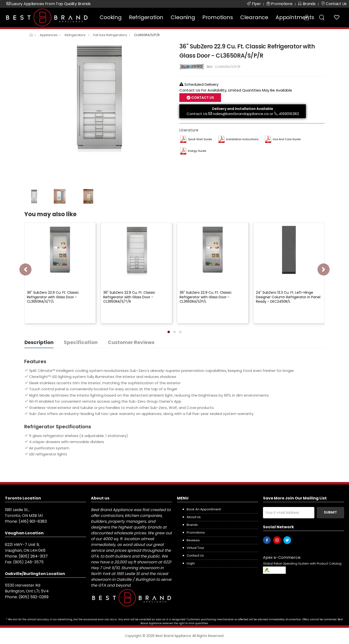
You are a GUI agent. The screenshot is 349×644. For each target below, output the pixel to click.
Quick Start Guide (200, 139)
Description (39, 342)
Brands (192, 525)
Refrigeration (146, 17)
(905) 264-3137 (33, 556)
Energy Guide (197, 151)
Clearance (254, 17)
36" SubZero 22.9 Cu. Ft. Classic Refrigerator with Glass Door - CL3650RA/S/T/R (129, 297)
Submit (330, 512)
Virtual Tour (195, 548)
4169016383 (289, 114)
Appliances (49, 35)
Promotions (218, 17)
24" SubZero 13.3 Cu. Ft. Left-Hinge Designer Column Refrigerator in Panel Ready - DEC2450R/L (288, 297)
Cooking (111, 17)
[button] (169, 332)
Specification (81, 342)
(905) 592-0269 (34, 597)
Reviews (193, 540)
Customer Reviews (131, 342)
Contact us (195, 556)
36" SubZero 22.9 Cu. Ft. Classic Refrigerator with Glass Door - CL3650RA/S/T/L (53, 297)
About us (194, 517)
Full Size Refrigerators (110, 35)
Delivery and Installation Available (243, 109)
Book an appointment (204, 509)
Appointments (295, 17)
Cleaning (183, 17)
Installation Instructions (242, 139)
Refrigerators (75, 35)
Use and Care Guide (287, 139)
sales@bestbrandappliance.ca (241, 114)
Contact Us (202, 98)
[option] (98, 97)
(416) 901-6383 (33, 521)
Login (191, 563)
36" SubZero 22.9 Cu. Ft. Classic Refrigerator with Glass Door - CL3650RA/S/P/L (206, 297)
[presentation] (25, 269)
